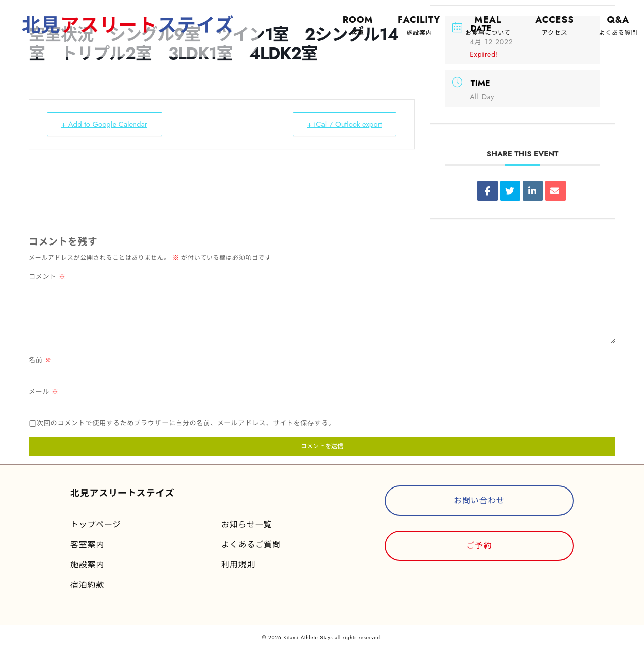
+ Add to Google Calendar (104, 124)
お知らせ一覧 (247, 524)
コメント (47, 276)
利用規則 (238, 565)
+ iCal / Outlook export (344, 124)
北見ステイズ (129, 25)
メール (44, 392)
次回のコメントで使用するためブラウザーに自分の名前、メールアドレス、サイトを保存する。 (186, 423)
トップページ (96, 524)
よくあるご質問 (251, 545)
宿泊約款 (87, 585)
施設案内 (87, 565)
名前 (40, 360)
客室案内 (87, 545)
